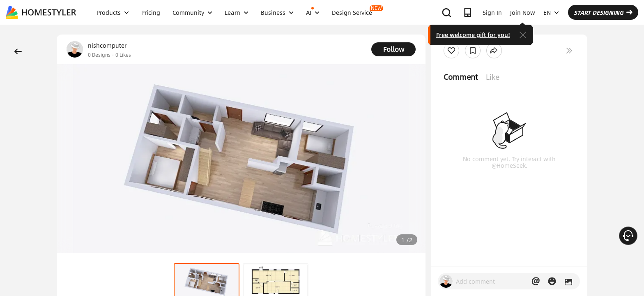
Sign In (492, 12)
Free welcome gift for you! (473, 35)
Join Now (523, 12)
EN (551, 12)
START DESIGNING (603, 12)
